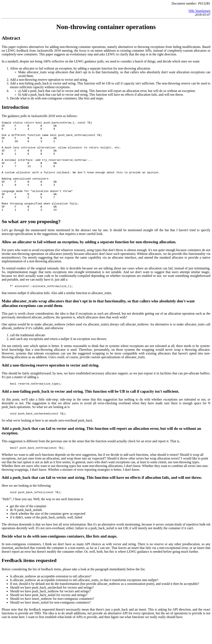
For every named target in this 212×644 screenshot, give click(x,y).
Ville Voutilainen (199, 11)
